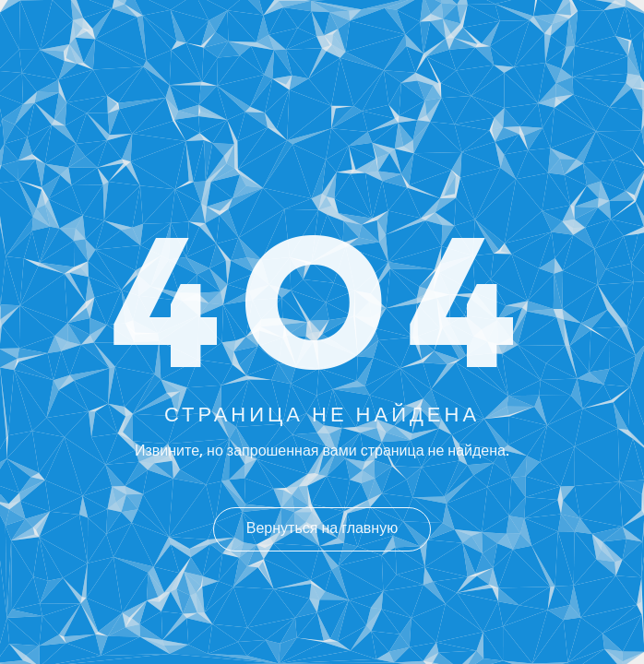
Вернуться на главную (322, 529)
